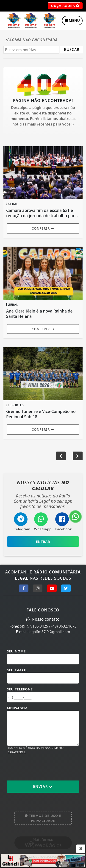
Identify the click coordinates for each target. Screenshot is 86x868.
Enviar (43, 786)
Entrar (43, 542)
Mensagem (17, 708)
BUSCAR (72, 50)
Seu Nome (16, 651)
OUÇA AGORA (65, 6)
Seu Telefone (20, 689)
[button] (78, 456)
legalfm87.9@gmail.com (49, 632)
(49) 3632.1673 (64, 626)
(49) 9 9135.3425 (34, 626)
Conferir (43, 228)
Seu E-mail (17, 670)
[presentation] (42, 767)
